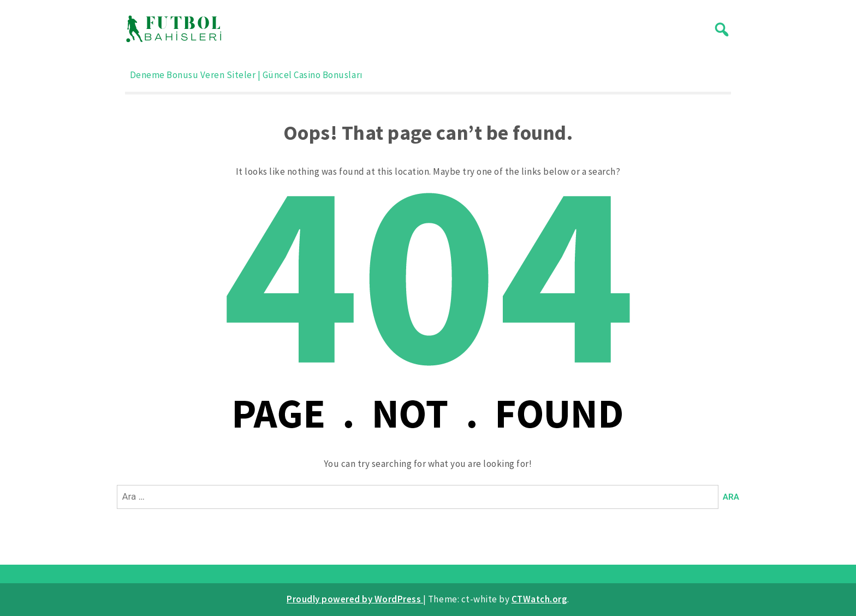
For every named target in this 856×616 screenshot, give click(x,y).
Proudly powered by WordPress (355, 599)
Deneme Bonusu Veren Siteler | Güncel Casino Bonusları (246, 75)
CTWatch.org (540, 599)
